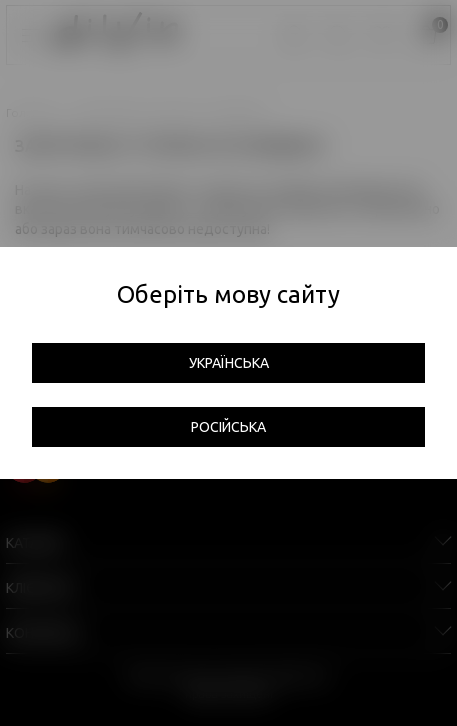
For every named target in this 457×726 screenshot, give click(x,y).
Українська (229, 363)
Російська (228, 427)
